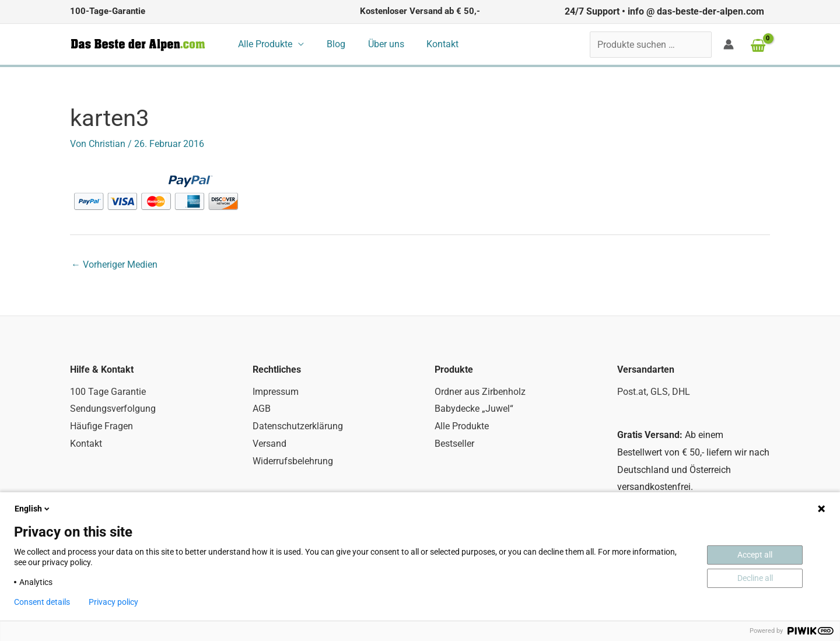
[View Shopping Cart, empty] (758, 45)
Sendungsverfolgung (113, 409)
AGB (262, 409)
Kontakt (429, 44)
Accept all (755, 555)
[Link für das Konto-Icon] (729, 44)
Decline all (755, 578)
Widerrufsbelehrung (293, 461)
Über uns (376, 44)
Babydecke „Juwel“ (474, 409)
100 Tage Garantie (108, 392)
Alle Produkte (263, 44)
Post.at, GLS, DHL (654, 392)
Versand (269, 444)
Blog (330, 44)
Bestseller (454, 444)
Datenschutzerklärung (298, 426)
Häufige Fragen (101, 426)
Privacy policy (113, 602)
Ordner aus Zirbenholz (480, 392)
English (33, 509)
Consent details (42, 602)
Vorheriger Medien (114, 265)
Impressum (276, 392)
